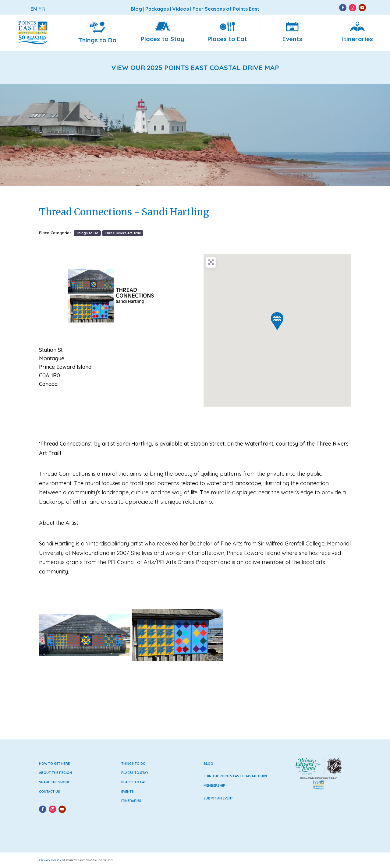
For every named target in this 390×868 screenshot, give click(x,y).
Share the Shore (54, 782)
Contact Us (50, 792)
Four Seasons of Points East (226, 9)
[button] (50, 296)
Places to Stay (135, 773)
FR (42, 9)
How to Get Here (54, 764)
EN (34, 9)
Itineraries (131, 801)
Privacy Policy (50, 860)
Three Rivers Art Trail (123, 233)
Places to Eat (134, 782)
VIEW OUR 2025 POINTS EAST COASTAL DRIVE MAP (195, 68)
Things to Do (87, 233)
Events (128, 792)
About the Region (55, 773)
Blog (208, 764)
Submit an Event (218, 798)
